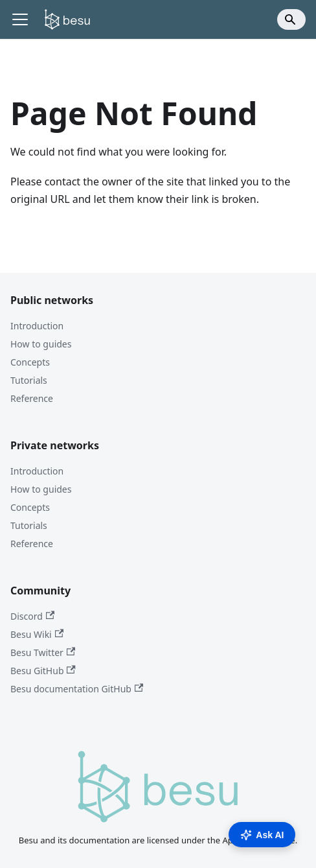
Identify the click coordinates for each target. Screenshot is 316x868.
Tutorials (29, 380)
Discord (32, 616)
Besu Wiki (37, 634)
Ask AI (262, 835)
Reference (32, 398)
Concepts (30, 362)
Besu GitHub (43, 671)
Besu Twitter (43, 652)
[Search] (291, 19)
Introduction (37, 326)
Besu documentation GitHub (77, 689)
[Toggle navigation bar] (20, 19)
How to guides (41, 344)
